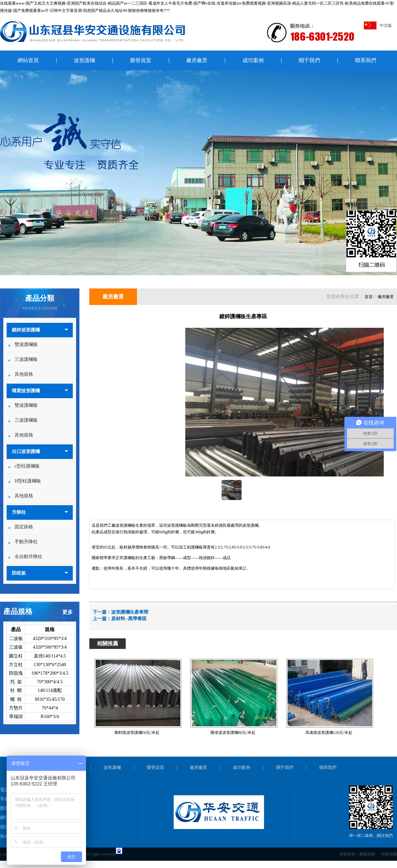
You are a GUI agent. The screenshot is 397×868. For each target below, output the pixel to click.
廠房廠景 (197, 60)
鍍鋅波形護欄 (26, 330)
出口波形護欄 (26, 452)
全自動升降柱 (28, 557)
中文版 (378, 25)
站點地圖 (389, 854)
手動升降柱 (26, 542)
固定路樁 (24, 527)
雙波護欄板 (26, 344)
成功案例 (253, 60)
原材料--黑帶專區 (129, 619)
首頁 (369, 297)
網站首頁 (28, 60)
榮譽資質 (141, 60)
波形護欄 (84, 60)
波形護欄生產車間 (130, 612)
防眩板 (19, 573)
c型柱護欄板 (27, 466)
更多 (67, 612)
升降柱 (19, 512)
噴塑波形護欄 (26, 391)
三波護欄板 (26, 359)
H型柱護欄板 (28, 481)
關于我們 (309, 60)
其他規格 (24, 374)
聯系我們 (366, 60)
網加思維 (367, 854)
